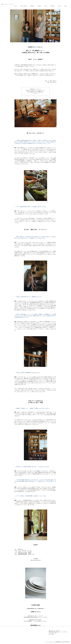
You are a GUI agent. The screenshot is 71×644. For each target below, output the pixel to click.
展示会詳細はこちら (36, 625)
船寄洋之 (55, 81)
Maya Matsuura (53, 82)
